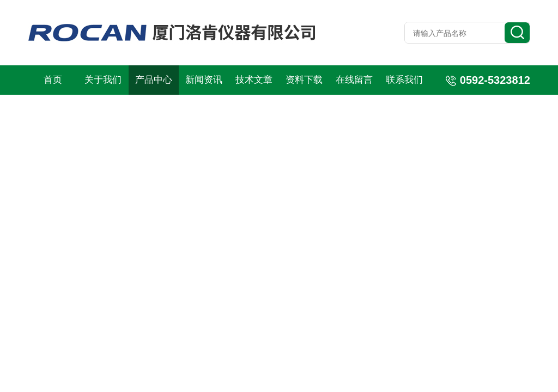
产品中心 (154, 80)
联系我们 (404, 80)
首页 (53, 80)
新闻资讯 (204, 80)
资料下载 (304, 80)
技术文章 (254, 80)
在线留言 (354, 80)
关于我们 (103, 80)
